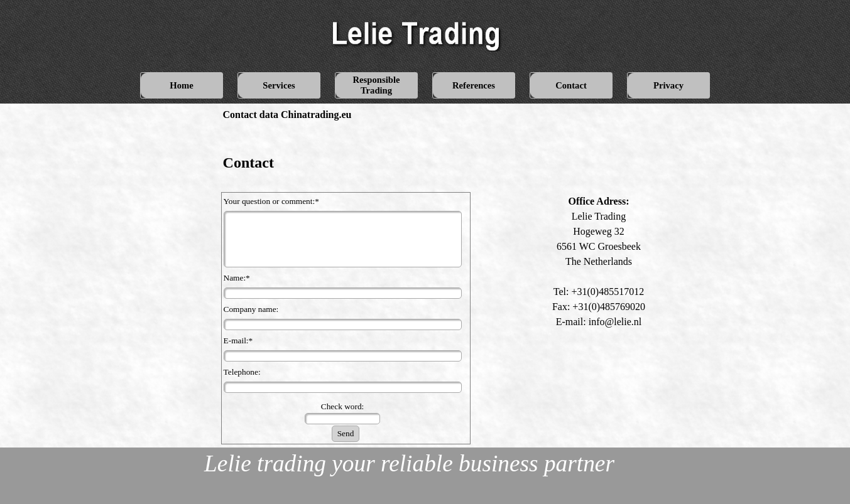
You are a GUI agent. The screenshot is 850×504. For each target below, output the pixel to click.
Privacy (668, 85)
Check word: (342, 406)
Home (181, 85)
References (474, 85)
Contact (571, 85)
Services (279, 85)
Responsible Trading (377, 85)
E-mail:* (238, 340)
